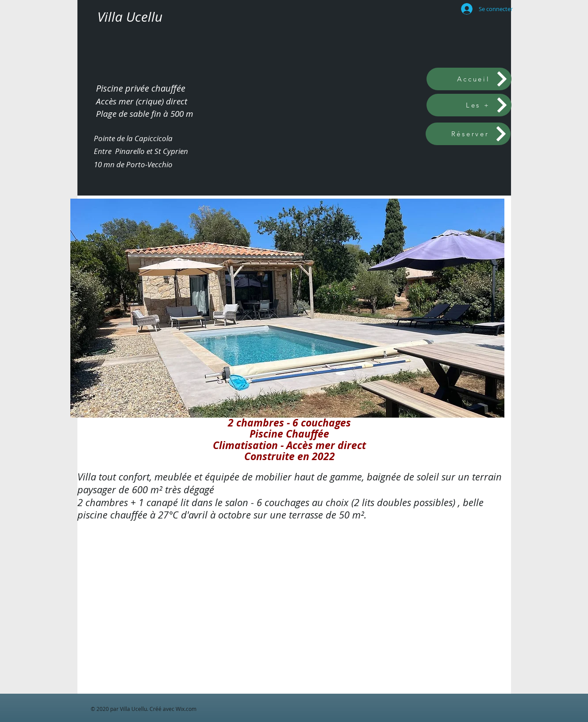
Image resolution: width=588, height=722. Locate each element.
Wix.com (186, 709)
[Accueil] (469, 79)
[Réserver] (468, 134)
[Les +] (469, 105)
